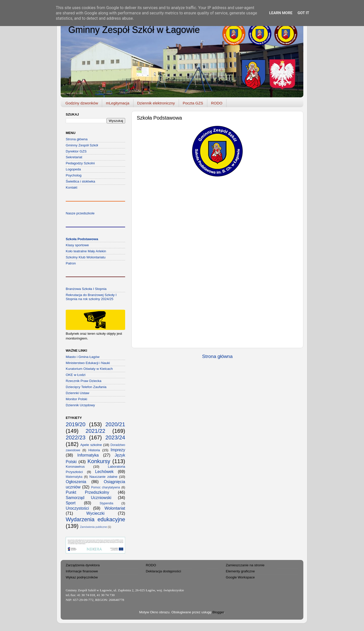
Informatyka (88, 455)
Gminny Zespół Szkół (82, 145)
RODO (217, 103)
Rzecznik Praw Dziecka (84, 381)
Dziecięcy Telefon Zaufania (86, 387)
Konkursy (99, 461)
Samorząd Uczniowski (88, 498)
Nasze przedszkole (80, 213)
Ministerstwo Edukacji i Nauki (88, 363)
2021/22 (95, 431)
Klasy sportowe (77, 245)
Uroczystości (77, 508)
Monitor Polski (76, 399)
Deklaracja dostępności (164, 571)
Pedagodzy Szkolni (80, 163)
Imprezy (118, 450)
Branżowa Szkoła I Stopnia (86, 289)
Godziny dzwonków (82, 103)
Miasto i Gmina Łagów (83, 357)
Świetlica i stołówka (80, 181)
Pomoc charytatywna (106, 487)
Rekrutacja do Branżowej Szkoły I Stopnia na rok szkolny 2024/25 (91, 297)
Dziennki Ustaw (77, 393)
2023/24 (115, 437)
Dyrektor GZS (76, 151)
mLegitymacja (118, 103)
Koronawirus (75, 467)
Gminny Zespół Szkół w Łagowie (134, 30)
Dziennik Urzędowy (80, 405)
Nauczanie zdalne (103, 477)
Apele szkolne (91, 445)
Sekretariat (74, 157)
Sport (71, 503)
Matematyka (74, 477)
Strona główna (218, 356)
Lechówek (104, 471)
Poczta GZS (193, 103)
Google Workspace (240, 577)
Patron (71, 263)
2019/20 (76, 424)
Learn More (281, 13)
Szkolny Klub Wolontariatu (86, 257)
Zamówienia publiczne (93, 527)
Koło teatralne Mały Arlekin (86, 251)
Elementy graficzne (240, 571)
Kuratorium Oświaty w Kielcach (89, 369)
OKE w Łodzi (76, 375)
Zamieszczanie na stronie (245, 565)
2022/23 (76, 437)
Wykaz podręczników (82, 577)
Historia (94, 450)
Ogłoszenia (76, 482)
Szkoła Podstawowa (82, 239)
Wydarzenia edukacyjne (95, 519)
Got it (303, 13)
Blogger (218, 612)
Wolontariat (115, 508)
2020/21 (115, 424)
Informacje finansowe (82, 571)
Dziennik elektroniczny (156, 103)
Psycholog (74, 175)
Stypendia (106, 503)
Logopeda (73, 169)
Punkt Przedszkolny (87, 492)
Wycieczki (96, 513)
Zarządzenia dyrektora (83, 565)
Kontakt (72, 187)
